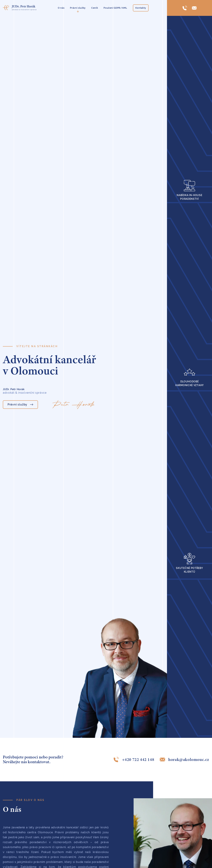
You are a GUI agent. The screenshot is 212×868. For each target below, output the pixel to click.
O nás (61, 8)
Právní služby (78, 8)
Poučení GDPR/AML (115, 8)
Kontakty (141, 8)
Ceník (95, 8)
